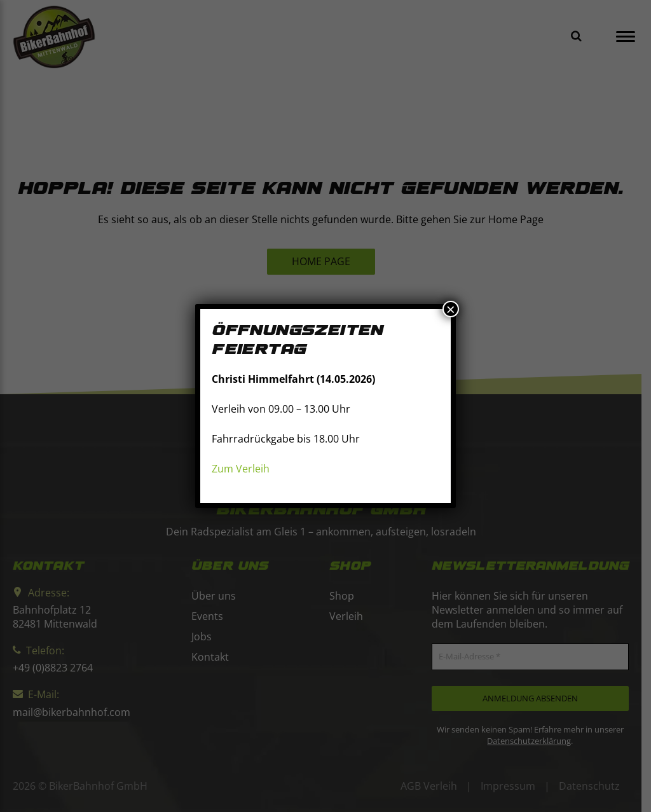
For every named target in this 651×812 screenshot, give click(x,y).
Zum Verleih (241, 469)
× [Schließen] (451, 309)
